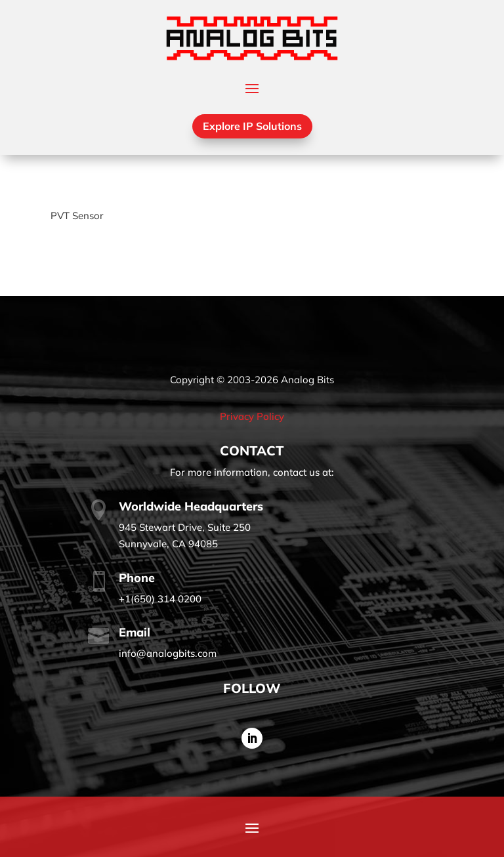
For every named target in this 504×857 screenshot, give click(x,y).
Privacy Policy (252, 416)
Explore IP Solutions (252, 126)
